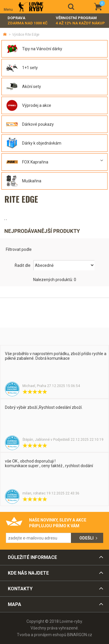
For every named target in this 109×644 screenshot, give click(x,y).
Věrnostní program (80, 21)
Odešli (86, 538)
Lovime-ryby (31, 7)
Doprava (28, 21)
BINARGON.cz (80, 635)
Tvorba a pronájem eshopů (42, 635)
